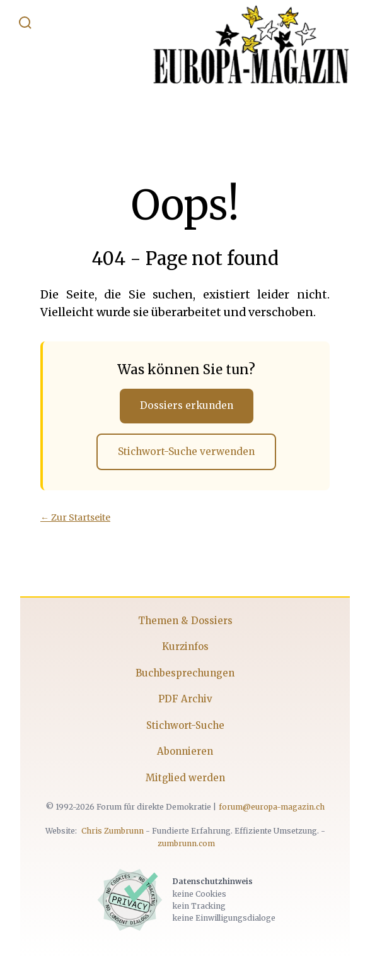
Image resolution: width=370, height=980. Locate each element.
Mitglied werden (185, 778)
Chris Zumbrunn (113, 831)
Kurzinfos (185, 646)
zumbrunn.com (186, 843)
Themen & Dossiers (185, 621)
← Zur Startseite (75, 517)
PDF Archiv (185, 699)
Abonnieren (185, 751)
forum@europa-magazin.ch (272, 807)
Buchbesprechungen (185, 673)
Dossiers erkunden (187, 405)
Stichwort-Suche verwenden (186, 452)
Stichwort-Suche (185, 725)
